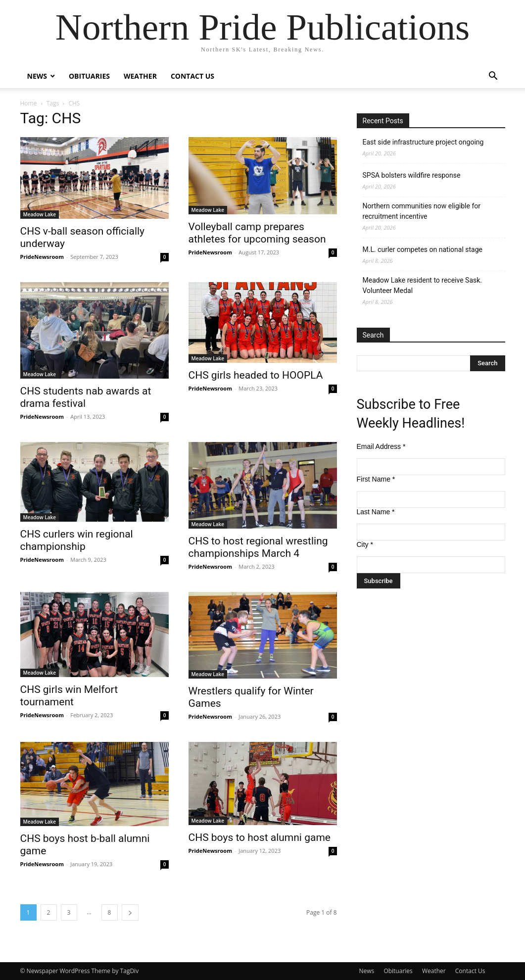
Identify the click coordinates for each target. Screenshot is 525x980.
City (365, 544)
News (37, 76)
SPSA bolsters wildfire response (412, 175)
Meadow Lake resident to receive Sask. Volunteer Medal (423, 285)
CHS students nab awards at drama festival (86, 397)
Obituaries (89, 76)
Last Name (376, 512)
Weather (140, 76)
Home (29, 103)
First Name (376, 479)
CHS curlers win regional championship (77, 540)
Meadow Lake (40, 214)
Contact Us (192, 76)
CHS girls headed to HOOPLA (256, 375)
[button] (493, 77)
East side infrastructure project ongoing (423, 142)
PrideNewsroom (42, 257)
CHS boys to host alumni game (260, 837)
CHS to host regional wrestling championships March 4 (258, 547)
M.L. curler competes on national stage (423, 249)
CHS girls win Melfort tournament (69, 696)
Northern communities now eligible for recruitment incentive (422, 211)
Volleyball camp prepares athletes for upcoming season (257, 233)
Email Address (381, 446)
